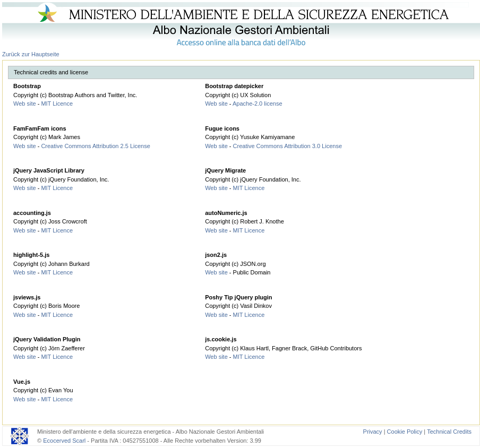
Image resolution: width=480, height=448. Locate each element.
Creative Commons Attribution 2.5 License (95, 146)
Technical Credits (449, 432)
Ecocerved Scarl (64, 441)
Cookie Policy (405, 432)
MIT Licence (57, 104)
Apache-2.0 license (258, 104)
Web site (25, 104)
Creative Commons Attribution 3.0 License (288, 146)
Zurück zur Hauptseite (31, 54)
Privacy (373, 432)
